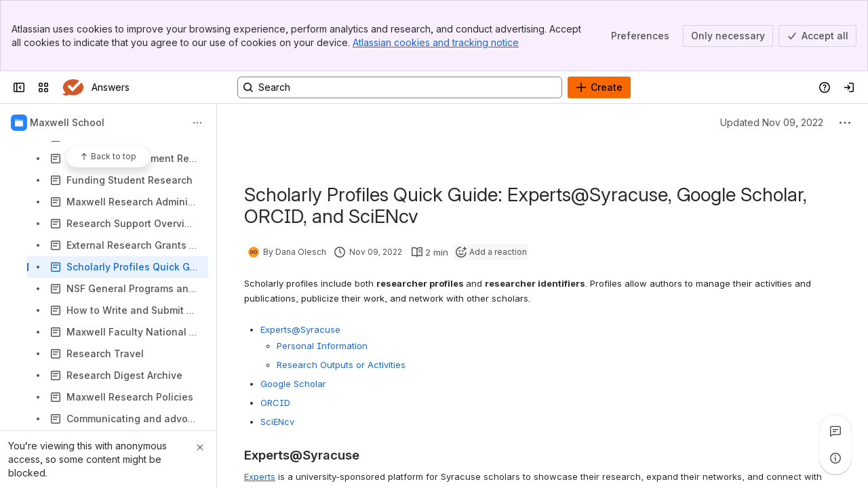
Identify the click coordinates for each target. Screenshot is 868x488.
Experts (260, 476)
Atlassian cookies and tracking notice (436, 42)
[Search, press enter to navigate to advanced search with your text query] (400, 87)
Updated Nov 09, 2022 (772, 122)
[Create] (599, 87)
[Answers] (73, 87)
